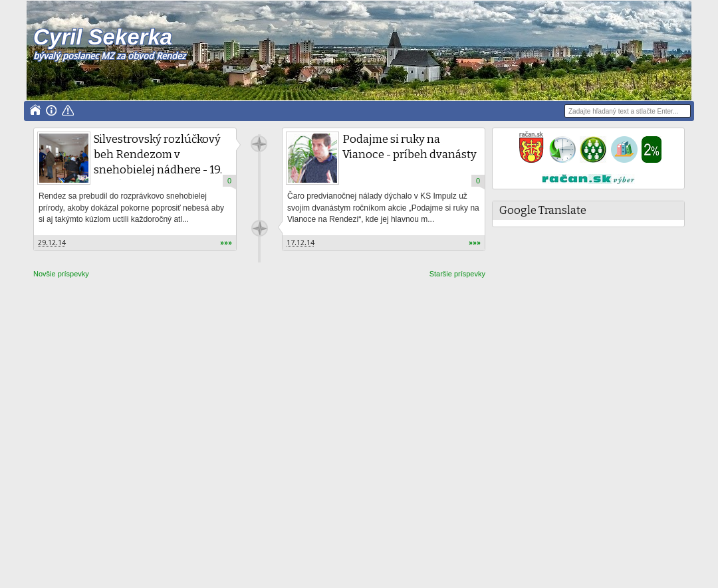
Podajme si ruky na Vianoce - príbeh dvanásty (410, 147)
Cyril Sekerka (103, 37)
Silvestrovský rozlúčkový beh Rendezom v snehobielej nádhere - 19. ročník (158, 162)
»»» (226, 243)
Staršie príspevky (457, 274)
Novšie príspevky (61, 274)
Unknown (259, 144)
